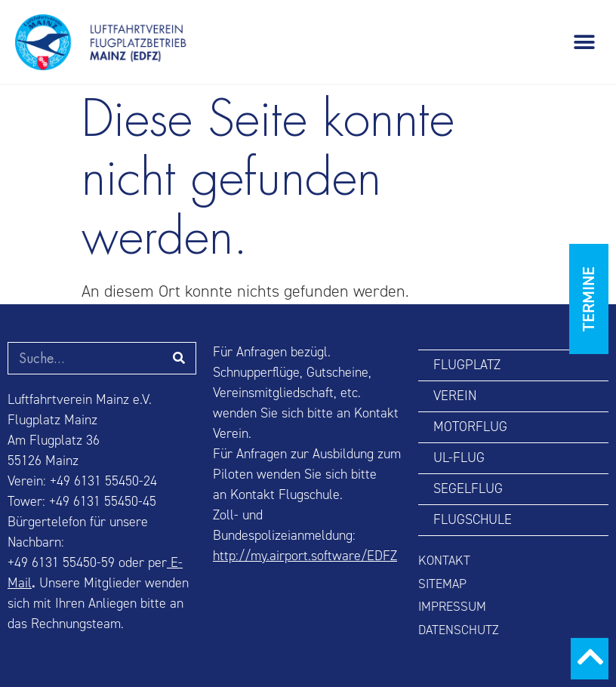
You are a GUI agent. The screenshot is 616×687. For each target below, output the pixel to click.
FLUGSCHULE (473, 520)
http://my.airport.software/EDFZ (305, 556)
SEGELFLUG (468, 489)
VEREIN (455, 396)
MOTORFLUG (470, 427)
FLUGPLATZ (467, 365)
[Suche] (179, 358)
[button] (584, 42)
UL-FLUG (459, 458)
